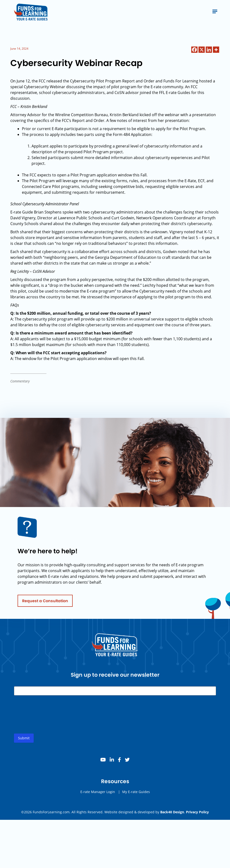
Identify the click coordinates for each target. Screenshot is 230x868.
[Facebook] (194, 50)
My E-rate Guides (136, 794)
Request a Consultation (45, 603)
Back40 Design (172, 812)
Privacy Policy (197, 812)
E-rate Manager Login (98, 794)
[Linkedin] (209, 50)
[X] (202, 50)
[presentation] (51, 721)
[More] (216, 50)
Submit (24, 740)
